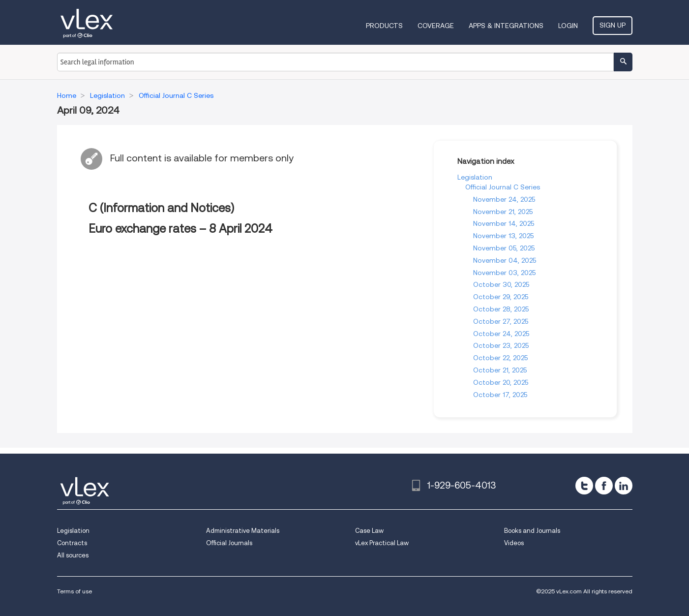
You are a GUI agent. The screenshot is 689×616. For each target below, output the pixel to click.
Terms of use (75, 591)
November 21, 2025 (503, 212)
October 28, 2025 (501, 309)
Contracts (72, 543)
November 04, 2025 (505, 260)
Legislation (475, 177)
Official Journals (229, 543)
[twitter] (584, 486)
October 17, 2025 (500, 395)
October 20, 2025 (501, 382)
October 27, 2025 (501, 321)
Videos (514, 543)
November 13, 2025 (503, 236)
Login (568, 26)
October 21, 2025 (500, 370)
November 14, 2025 (504, 223)
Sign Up (613, 25)
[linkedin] (624, 486)
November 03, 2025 (504, 273)
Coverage (436, 26)
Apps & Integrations (506, 26)
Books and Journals (532, 531)
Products (384, 26)
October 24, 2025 (501, 334)
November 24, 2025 (504, 199)
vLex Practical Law (382, 543)
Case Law (369, 531)
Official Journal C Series (503, 187)
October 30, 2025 (501, 284)
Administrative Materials (243, 531)
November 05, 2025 (504, 248)
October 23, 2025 (501, 345)
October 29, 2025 (501, 297)
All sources (73, 555)
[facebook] (604, 486)
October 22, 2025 (500, 358)
